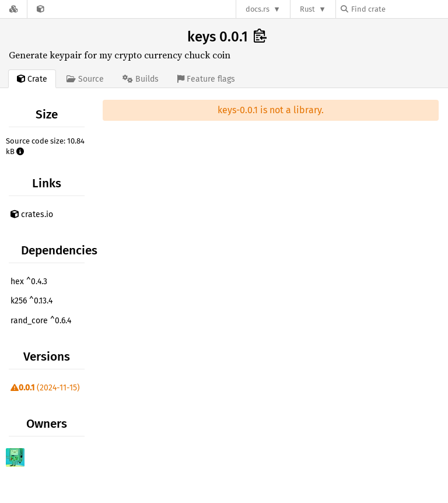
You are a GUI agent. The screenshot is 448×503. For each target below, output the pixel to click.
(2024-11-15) (45, 388)
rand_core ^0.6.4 (41, 321)
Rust (307, 9)
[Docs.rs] (13, 9)
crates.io (32, 214)
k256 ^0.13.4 (32, 301)
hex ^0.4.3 (29, 282)
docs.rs (258, 9)
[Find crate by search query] (399, 9)
